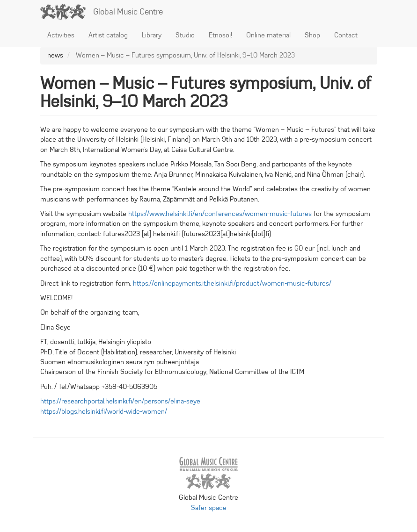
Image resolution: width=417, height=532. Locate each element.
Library (152, 35)
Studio (185, 35)
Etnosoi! (220, 35)
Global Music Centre (128, 12)
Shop (312, 35)
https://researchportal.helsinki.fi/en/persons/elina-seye (120, 401)
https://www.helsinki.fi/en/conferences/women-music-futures (220, 214)
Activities (61, 35)
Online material (268, 35)
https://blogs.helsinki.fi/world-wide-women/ (104, 411)
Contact (346, 35)
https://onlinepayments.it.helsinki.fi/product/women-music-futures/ (232, 283)
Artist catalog (108, 35)
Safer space (209, 508)
